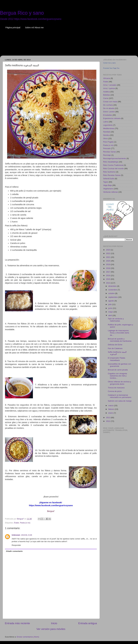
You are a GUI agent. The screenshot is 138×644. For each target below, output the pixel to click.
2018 (108, 268)
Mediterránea (109, 128)
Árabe (16, 523)
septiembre (113, 297)
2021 (108, 257)
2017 (108, 272)
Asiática (106, 92)
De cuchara (108, 105)
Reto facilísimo (109, 172)
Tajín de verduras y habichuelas (116, 320)
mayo (111, 312)
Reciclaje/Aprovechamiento (115, 158)
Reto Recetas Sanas (112, 175)
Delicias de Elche (115, 345)
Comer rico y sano (109, 63)
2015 (108, 279)
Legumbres (108, 125)
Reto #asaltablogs (111, 162)
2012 (108, 421)
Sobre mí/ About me (34, 27)
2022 (108, 253)
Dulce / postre (109, 112)
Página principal (13, 27)
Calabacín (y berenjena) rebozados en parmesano (120, 396)
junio (111, 308)
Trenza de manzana (116, 388)
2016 (108, 275)
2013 (108, 418)
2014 (108, 283)
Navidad (107, 132)
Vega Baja (107, 185)
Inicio (54, 623)
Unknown (16, 535)
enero (111, 413)
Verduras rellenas (110, 192)
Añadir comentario (14, 551)
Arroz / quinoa (109, 88)
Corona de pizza (115, 391)
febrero (112, 409)
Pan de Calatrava (115, 348)
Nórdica (106, 135)
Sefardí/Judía (109, 179)
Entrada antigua (88, 623)
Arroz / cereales (110, 85)
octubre (112, 293)
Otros (105, 138)
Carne (106, 98)
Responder (16, 545)
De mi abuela (109, 108)
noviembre (113, 290)
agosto (111, 301)
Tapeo (106, 182)
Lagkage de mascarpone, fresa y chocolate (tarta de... (118, 333)
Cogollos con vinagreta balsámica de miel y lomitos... (117, 376)
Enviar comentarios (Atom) (28, 637)
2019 (108, 264)
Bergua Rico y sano (22, 13)
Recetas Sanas (110, 152)
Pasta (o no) (25, 523)
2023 (108, 250)
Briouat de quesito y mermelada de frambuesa (120, 340)
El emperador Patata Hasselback (117, 359)
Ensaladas (108, 115)
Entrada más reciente (17, 623)
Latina (106, 122)
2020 (108, 261)
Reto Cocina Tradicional (113, 165)
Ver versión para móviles (51, 629)
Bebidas (107, 95)
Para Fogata (108, 142)
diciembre (113, 286)
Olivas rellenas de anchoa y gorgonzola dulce (119, 383)
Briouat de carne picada (118, 370)
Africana (107, 78)
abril (110, 315)
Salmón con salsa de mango (120, 401)
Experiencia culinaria (112, 118)
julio (110, 304)
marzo (111, 406)
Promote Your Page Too (111, 68)
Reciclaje (107, 155)
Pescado (107, 148)
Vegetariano (108, 189)
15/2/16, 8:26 (27, 535)
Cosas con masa (110, 102)
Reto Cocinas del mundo (113, 169)
